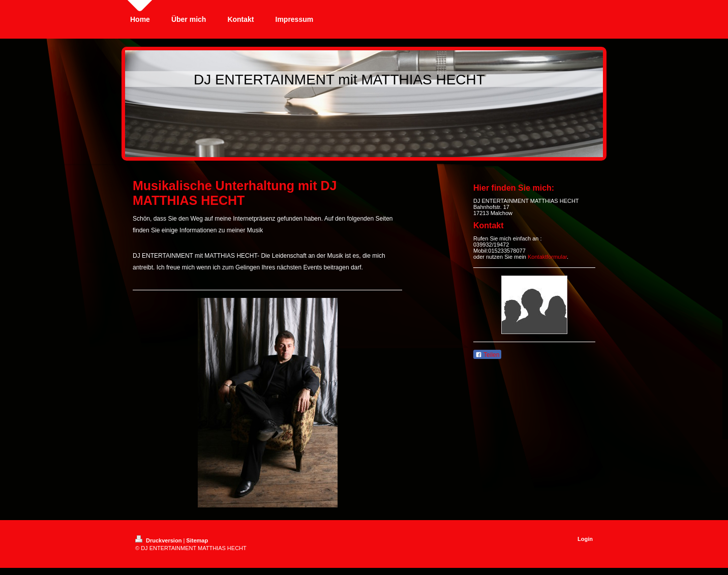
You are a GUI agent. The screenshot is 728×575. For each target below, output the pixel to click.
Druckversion (159, 540)
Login (585, 539)
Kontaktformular (547, 257)
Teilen (487, 355)
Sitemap (197, 540)
